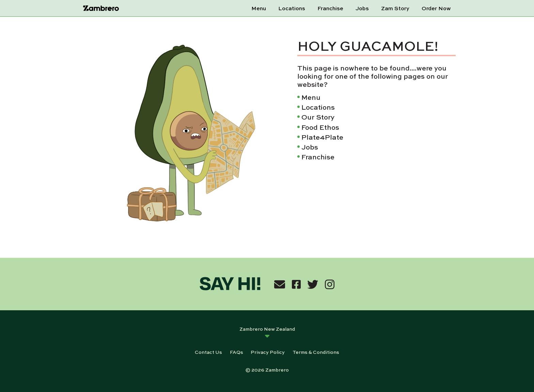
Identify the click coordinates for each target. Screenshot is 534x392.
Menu (259, 8)
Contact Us (208, 352)
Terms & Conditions (316, 352)
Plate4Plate (322, 137)
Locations (292, 8)
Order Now (436, 8)
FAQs (237, 352)
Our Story (318, 117)
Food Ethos (320, 127)
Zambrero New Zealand (267, 329)
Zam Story (395, 8)
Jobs (362, 8)
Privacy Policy (268, 352)
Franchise (330, 8)
